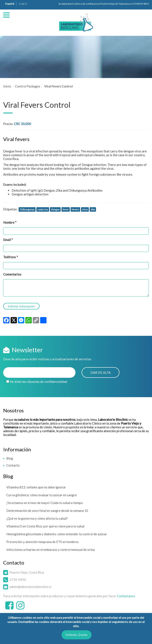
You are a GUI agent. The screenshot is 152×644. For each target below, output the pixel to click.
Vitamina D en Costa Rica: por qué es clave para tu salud (45, 526)
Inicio (7, 86)
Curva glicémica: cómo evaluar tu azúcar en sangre (42, 495)
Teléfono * (11, 257)
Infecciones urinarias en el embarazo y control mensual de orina (51, 550)
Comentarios (12, 274)
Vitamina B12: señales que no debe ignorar (36, 487)
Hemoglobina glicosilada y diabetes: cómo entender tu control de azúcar (57, 534)
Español (10, 4)
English (23, 4)
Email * (8, 240)
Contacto (13, 465)
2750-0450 (18, 579)
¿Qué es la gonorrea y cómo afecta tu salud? (37, 518)
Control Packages (28, 86)
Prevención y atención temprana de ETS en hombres (42, 542)
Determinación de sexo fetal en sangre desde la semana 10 (47, 511)
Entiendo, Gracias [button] (77, 635)
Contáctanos (126, 596)
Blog (10, 458)
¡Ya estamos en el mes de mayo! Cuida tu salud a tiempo (45, 503)
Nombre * (10, 222)
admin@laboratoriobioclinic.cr (31, 587)
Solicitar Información (21, 306)
